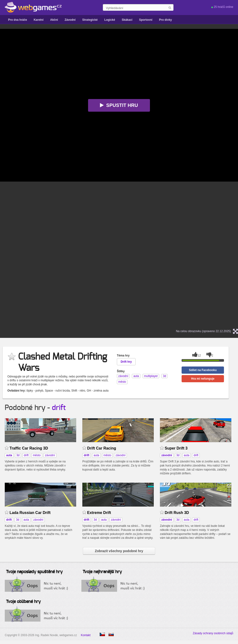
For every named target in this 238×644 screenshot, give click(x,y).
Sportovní (146, 20)
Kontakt (86, 635)
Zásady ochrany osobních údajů (213, 633)
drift (59, 408)
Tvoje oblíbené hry (23, 602)
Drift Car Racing (102, 448)
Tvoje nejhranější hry (102, 572)
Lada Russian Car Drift (30, 513)
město (37, 455)
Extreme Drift (99, 513)
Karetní (38, 20)
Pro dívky (165, 20)
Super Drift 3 (176, 448)
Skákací (127, 20)
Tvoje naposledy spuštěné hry (34, 572)
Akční (54, 20)
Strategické (90, 20)
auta (96, 455)
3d (18, 455)
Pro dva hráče (17, 20)
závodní (50, 455)
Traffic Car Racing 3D (29, 448)
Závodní (70, 20)
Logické (110, 20)
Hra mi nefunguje (203, 379)
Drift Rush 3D (177, 513)
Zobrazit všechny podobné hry (119, 551)
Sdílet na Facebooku (203, 370)
